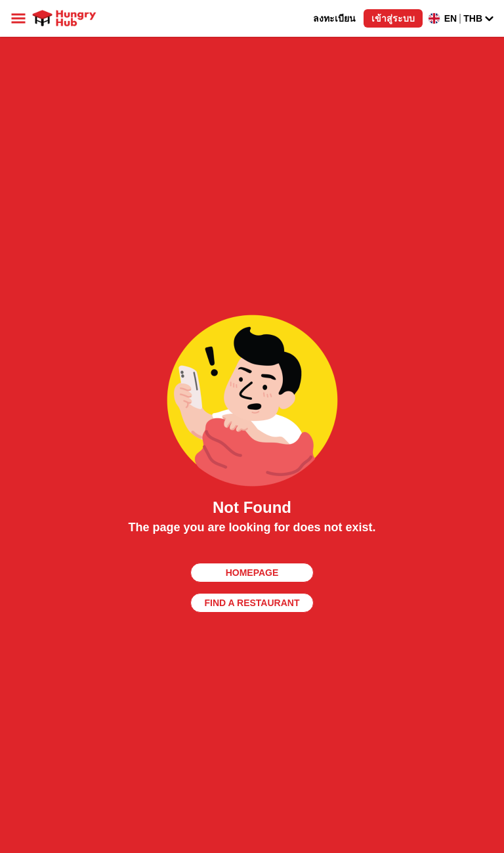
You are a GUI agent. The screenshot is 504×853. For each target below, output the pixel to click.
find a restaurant (252, 603)
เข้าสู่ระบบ (393, 18)
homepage (252, 573)
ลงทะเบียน (334, 18)
